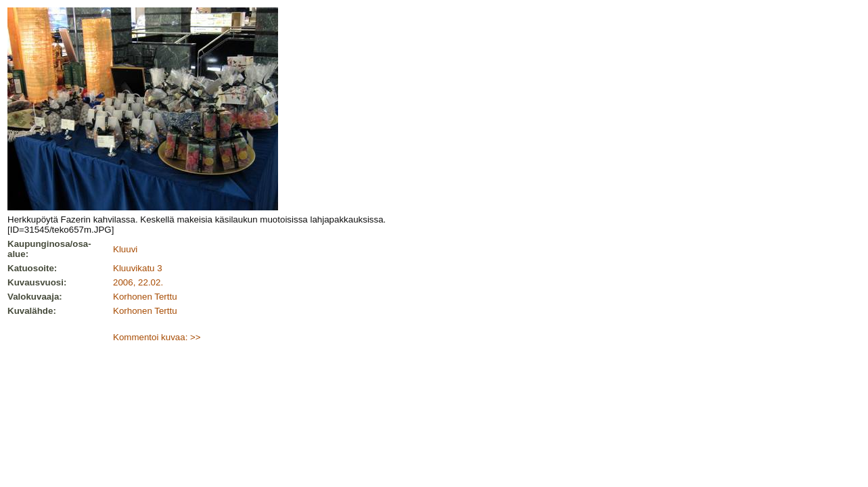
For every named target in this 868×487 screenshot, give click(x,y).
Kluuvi (125, 249)
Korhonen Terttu (145, 297)
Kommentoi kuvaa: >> (157, 337)
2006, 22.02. (138, 282)
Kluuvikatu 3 (138, 268)
